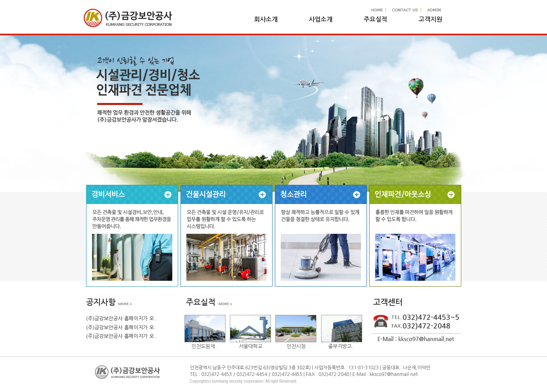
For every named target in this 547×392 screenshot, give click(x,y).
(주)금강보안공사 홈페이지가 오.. (122, 319)
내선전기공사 (227, 236)
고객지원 (430, 19)
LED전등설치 (321, 236)
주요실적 (375, 19)
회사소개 (266, 19)
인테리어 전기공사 (415, 236)
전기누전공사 (132, 236)
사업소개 (321, 19)
